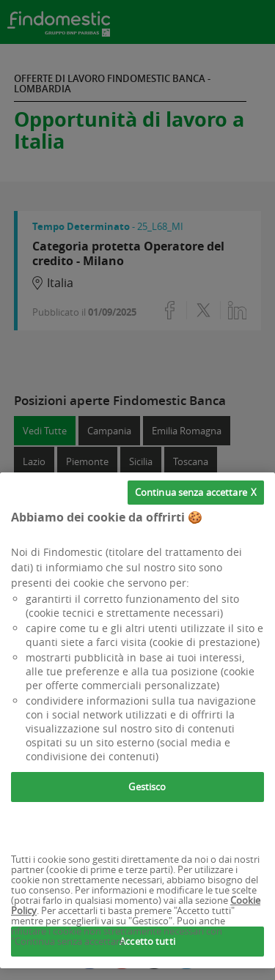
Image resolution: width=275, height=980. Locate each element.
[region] (137, 720)
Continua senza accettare (191, 492)
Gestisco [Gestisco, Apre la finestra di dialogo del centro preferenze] (147, 787)
